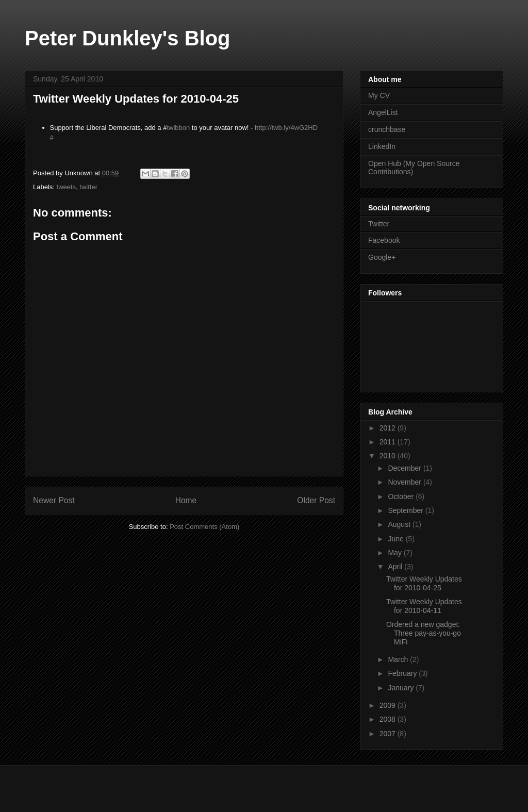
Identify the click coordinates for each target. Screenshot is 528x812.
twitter (88, 187)
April (396, 567)
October (402, 496)
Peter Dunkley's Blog (128, 38)
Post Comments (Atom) (204, 527)
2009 (389, 705)
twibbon (178, 128)
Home (186, 500)
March (399, 659)
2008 (389, 719)
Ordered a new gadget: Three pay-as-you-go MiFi (424, 633)
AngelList (383, 112)
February (403, 673)
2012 (389, 428)
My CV (379, 95)
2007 (389, 734)
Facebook (384, 240)
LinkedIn (382, 146)
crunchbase (387, 129)
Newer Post (54, 500)
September (406, 510)
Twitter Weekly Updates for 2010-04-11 (424, 606)
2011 (389, 442)
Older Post (316, 500)
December (405, 468)
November (405, 482)
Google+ (382, 257)
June (397, 539)
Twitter (379, 224)
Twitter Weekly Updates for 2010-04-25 (424, 583)
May (395, 553)
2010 (389, 456)
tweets (67, 187)
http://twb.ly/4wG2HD (286, 128)
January (402, 688)
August (400, 524)
